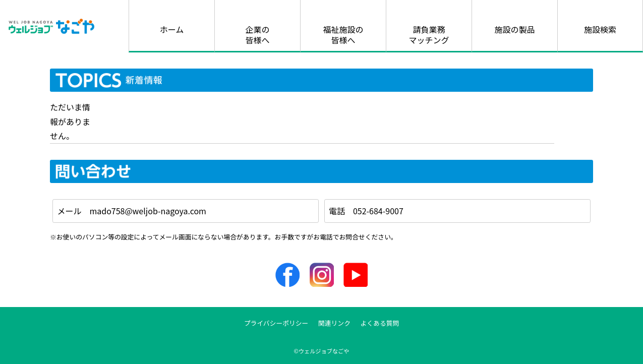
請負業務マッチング (429, 35)
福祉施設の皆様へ (343, 35)
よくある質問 (380, 323)
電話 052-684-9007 (366, 211)
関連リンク (334, 323)
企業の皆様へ (257, 35)
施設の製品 (514, 29)
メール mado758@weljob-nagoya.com (132, 211)
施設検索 (600, 29)
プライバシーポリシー (276, 323)
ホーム (172, 29)
